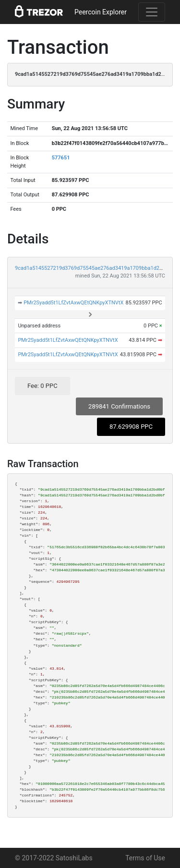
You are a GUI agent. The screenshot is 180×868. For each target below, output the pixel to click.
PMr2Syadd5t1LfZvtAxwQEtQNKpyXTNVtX (73, 303)
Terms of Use (145, 858)
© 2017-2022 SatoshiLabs (54, 858)
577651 (61, 158)
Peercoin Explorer (101, 12)
